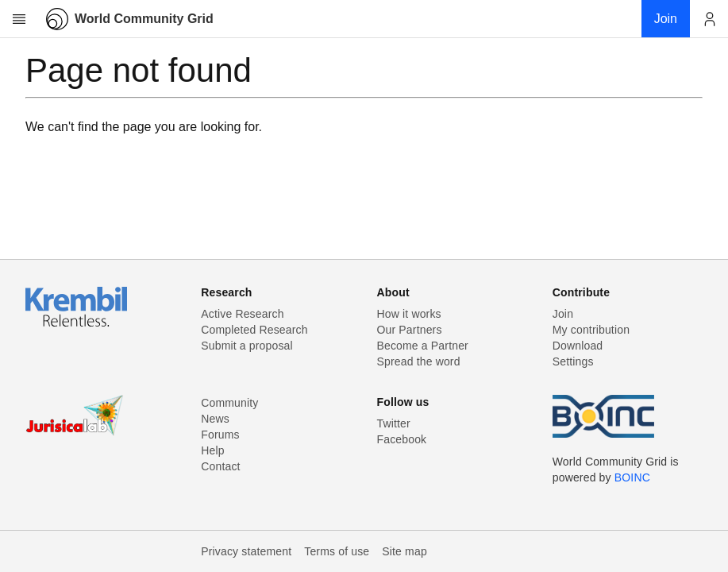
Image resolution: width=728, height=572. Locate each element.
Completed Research (254, 330)
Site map (404, 551)
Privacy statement (246, 551)
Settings (573, 361)
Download (578, 346)
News (215, 419)
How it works (409, 314)
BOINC (632, 477)
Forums (220, 435)
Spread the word (419, 361)
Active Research (242, 314)
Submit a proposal (247, 346)
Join (563, 314)
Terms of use (337, 551)
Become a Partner (423, 346)
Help (212, 450)
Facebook (402, 439)
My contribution (591, 330)
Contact (220, 466)
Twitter (394, 423)
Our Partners (410, 330)
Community (229, 403)
